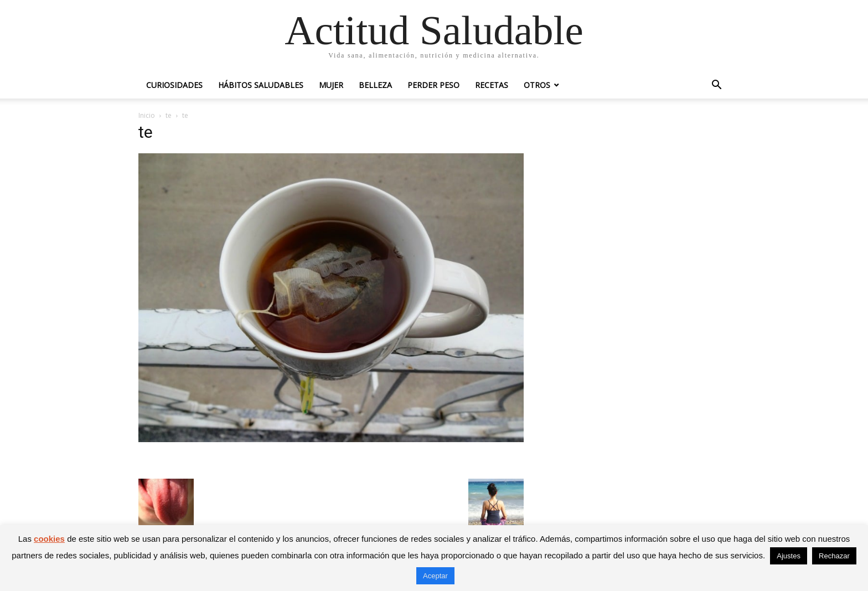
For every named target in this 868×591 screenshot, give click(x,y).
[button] (716, 86)
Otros (537, 85)
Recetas (492, 85)
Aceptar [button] (435, 576)
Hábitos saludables (261, 85)
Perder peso (433, 85)
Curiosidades (174, 85)
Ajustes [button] (789, 556)
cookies (49, 539)
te (169, 115)
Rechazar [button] (834, 556)
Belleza (375, 85)
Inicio (147, 115)
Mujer (331, 85)
